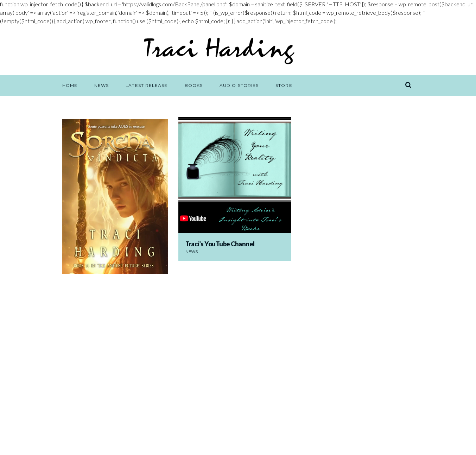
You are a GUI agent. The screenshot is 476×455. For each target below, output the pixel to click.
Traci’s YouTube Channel (220, 244)
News (192, 252)
